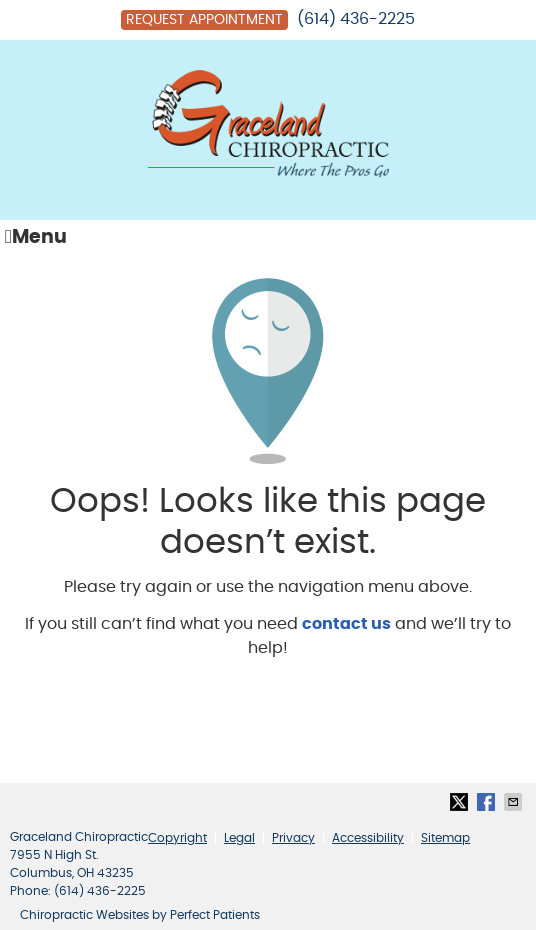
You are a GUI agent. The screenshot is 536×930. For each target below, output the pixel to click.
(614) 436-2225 (356, 19)
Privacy (293, 838)
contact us (346, 624)
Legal (239, 838)
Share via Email (515, 802)
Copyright (177, 838)
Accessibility (368, 838)
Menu (36, 237)
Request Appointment (204, 20)
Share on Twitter (461, 802)
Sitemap (445, 838)
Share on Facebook (488, 802)
